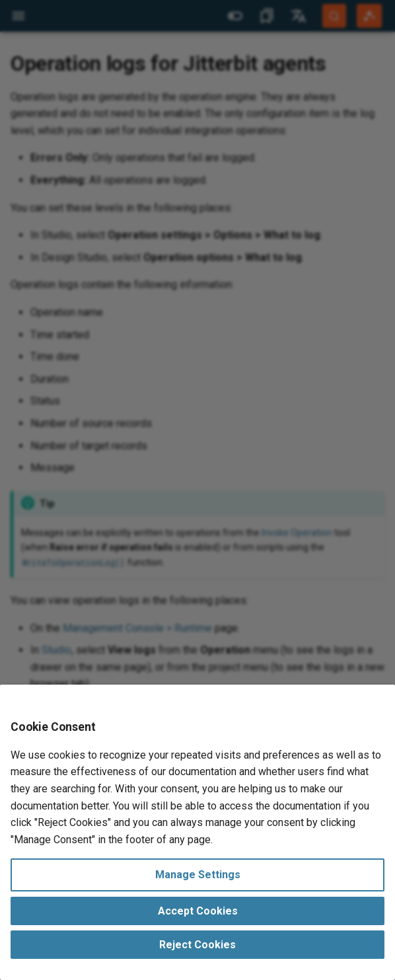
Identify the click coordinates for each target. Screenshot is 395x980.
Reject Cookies (197, 945)
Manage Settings (198, 875)
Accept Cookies (198, 911)
